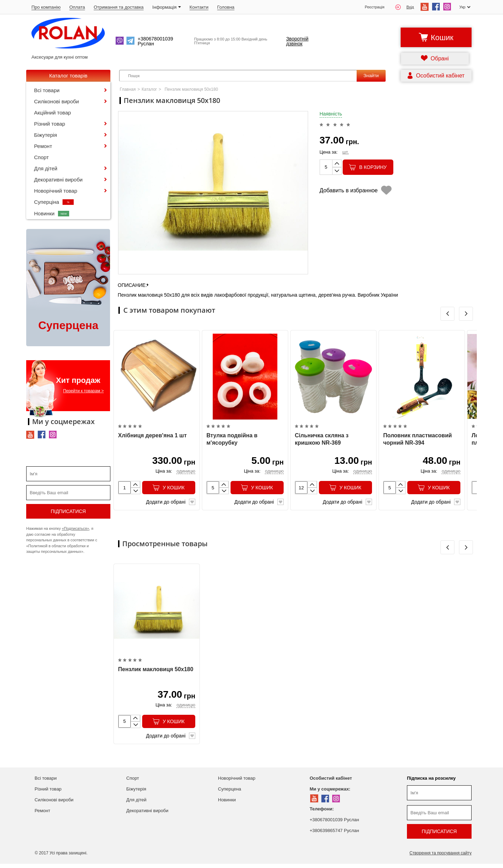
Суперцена (229, 793)
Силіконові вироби (57, 101)
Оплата (77, 7)
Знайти (371, 76)
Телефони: (322, 813)
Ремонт (43, 146)
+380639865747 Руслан (334, 835)
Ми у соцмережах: (330, 793)
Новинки (52, 213)
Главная (128, 89)
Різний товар (50, 124)
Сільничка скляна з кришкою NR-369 (322, 441)
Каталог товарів (68, 76)
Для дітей (46, 168)
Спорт (42, 157)
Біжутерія (46, 135)
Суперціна (54, 202)
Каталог (150, 89)
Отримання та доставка (119, 7)
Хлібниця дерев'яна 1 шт (152, 437)
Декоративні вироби (59, 180)
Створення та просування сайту (440, 857)
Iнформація (167, 7)
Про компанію (46, 7)
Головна (226, 7)
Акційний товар (53, 113)
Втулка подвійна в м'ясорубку (232, 441)
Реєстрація (374, 7)
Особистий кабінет (331, 782)
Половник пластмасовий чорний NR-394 (418, 441)
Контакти (199, 7)
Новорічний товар (56, 191)
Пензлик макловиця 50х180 (156, 673)
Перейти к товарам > (83, 391)
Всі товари (47, 90)
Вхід (404, 7)
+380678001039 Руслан (334, 824)
